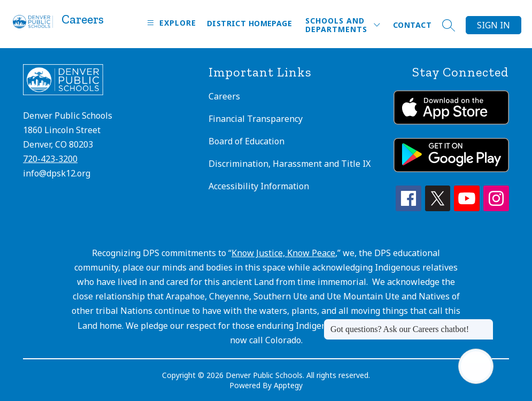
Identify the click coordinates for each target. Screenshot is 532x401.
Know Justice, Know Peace (283, 253)
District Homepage (249, 23)
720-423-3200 (50, 159)
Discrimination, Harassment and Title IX (290, 164)
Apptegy (288, 385)
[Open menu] (170, 23)
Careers (224, 96)
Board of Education (246, 141)
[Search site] (449, 25)
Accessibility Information (259, 186)
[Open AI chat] (476, 366)
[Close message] (485, 324)
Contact (412, 25)
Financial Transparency (256, 119)
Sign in (494, 25)
